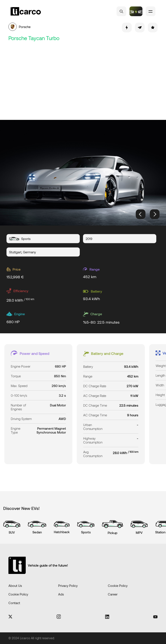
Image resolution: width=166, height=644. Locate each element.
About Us (15, 586)
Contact (14, 603)
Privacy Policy (68, 586)
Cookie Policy (118, 586)
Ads (61, 594)
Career (113, 594)
